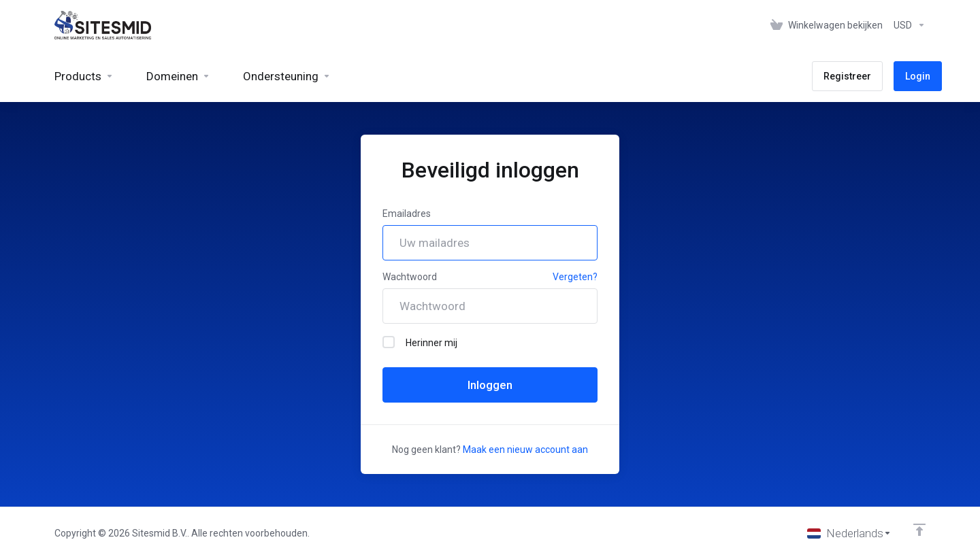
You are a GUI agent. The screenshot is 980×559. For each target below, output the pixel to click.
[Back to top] (919, 530)
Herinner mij (420, 342)
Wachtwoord (410, 277)
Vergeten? (575, 277)
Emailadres (407, 214)
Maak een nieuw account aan (525, 450)
